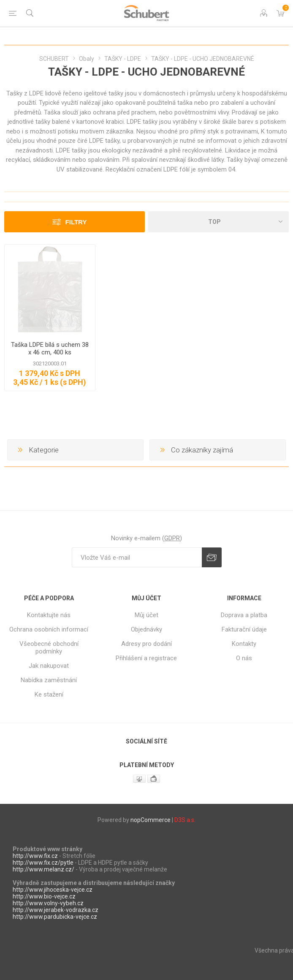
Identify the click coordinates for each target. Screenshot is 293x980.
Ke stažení (49, 694)
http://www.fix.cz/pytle (43, 863)
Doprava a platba (244, 615)
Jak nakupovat (49, 666)
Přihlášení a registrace (146, 658)
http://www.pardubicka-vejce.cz (55, 917)
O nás (244, 658)
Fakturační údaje (244, 629)
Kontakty (244, 644)
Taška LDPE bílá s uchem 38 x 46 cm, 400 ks (50, 348)
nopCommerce (151, 820)
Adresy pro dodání (146, 644)
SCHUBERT (54, 59)
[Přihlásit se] (137, 557)
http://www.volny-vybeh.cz (48, 903)
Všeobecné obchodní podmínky (49, 648)
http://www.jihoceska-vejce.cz (53, 890)
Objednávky (146, 629)
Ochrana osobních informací (49, 629)
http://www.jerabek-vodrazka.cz (56, 910)
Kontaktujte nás (49, 615)
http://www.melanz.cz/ (43, 869)
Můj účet (146, 615)
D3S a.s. (185, 820)
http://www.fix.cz (35, 856)
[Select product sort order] (218, 222)
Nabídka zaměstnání (49, 680)
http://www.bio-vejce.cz (44, 896)
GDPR (172, 538)
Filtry (76, 222)
